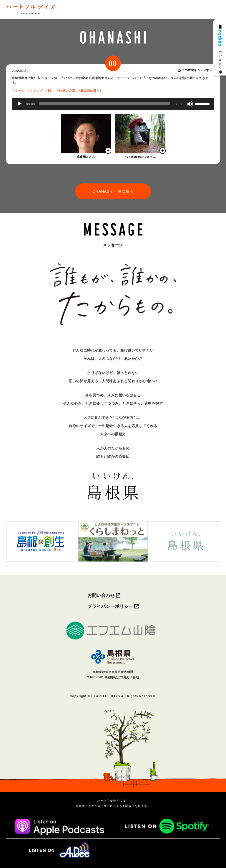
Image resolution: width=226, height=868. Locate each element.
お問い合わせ (101, 595)
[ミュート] (190, 104)
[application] (113, 104)
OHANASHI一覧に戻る (113, 191)
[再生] (19, 104)
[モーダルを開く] (86, 134)
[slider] (105, 104)
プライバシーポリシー (110, 606)
